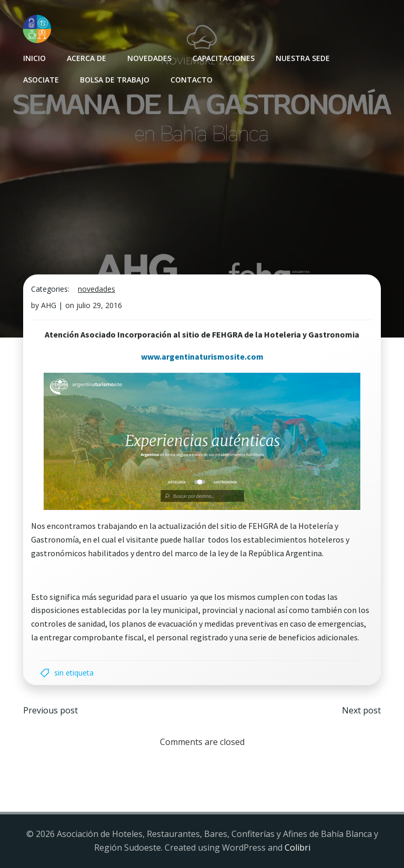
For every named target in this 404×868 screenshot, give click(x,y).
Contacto (191, 80)
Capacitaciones (224, 58)
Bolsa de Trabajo (115, 80)
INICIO (34, 58)
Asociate (41, 80)
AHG (49, 305)
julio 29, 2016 (99, 305)
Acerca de (87, 58)
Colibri (297, 847)
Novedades (149, 58)
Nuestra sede (303, 58)
